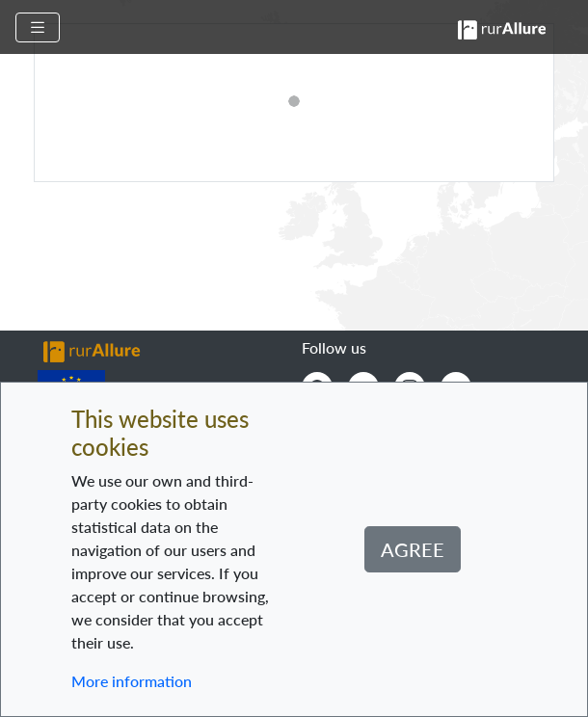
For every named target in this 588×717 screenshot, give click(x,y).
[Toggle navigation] (38, 27)
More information (132, 681)
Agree (413, 549)
